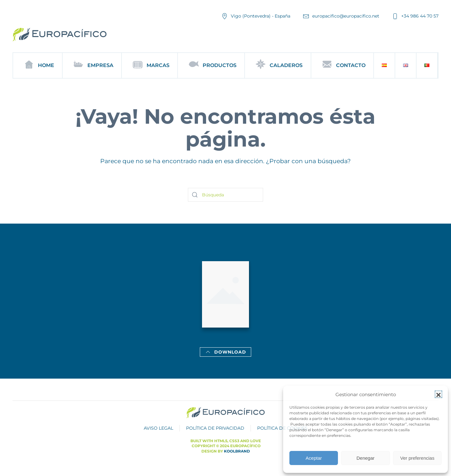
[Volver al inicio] (60, 35)
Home (38, 65)
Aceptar (314, 458)
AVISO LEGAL (158, 428)
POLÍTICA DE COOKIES (282, 428)
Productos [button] (211, 65)
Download (225, 352)
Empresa (92, 65)
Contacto (342, 65)
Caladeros (278, 65)
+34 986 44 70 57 (415, 16)
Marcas (150, 65)
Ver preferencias (417, 458)
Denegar (365, 458)
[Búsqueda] (225, 195)
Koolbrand (237, 451)
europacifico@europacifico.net (341, 16)
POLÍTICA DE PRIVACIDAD (215, 428)
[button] (438, 394)
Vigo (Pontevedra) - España (256, 16)
